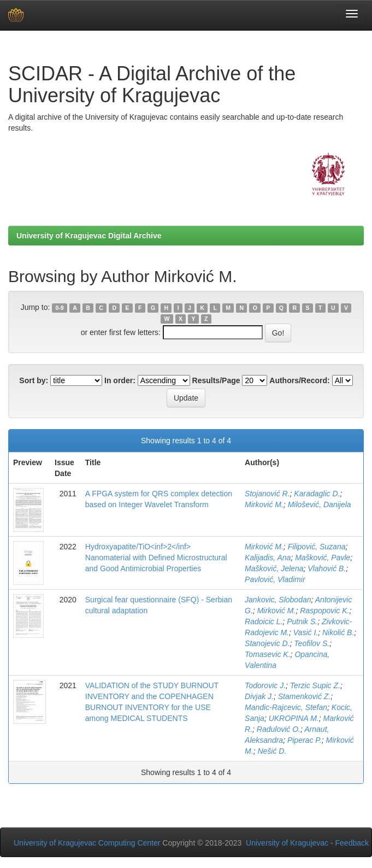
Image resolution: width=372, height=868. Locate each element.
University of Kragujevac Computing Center (87, 843)
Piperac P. (305, 740)
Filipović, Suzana (317, 547)
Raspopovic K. (324, 611)
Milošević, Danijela (320, 505)
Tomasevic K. (268, 654)
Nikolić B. (338, 632)
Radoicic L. (264, 621)
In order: (120, 380)
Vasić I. (306, 632)
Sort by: (34, 380)
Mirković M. (264, 505)
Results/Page (216, 380)
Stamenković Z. (304, 696)
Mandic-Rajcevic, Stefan (286, 707)
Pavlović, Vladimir (275, 579)
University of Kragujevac (287, 843)
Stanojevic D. (267, 643)
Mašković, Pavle (323, 558)
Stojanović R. (267, 494)
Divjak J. (259, 696)
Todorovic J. (265, 685)
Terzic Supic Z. (315, 685)
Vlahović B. (327, 568)
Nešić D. (272, 751)
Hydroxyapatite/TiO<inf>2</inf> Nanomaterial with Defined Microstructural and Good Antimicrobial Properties (156, 558)
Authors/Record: (299, 380)
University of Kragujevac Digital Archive (89, 236)
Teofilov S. (312, 643)
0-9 (60, 308)
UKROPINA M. (294, 718)
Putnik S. (302, 621)
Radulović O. (279, 729)
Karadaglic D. (317, 494)
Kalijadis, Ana (268, 558)
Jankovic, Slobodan (278, 600)
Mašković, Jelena (274, 568)
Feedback (352, 843)
